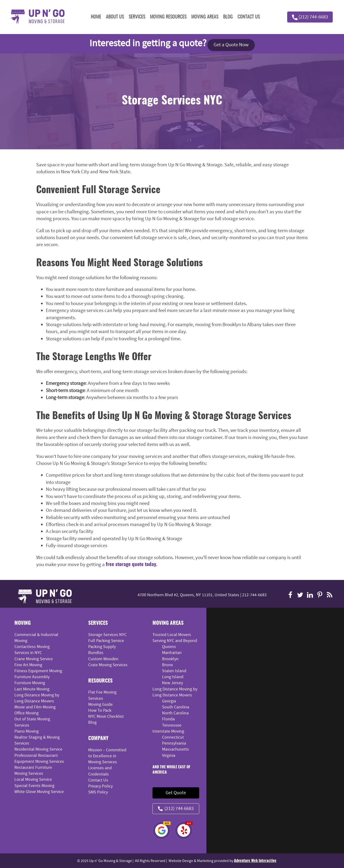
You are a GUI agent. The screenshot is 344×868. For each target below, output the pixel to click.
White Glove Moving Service (39, 791)
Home (96, 17)
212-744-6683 (254, 595)
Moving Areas (205, 17)
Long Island (173, 677)
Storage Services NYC (107, 634)
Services (137, 17)
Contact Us (249, 17)
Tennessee (172, 725)
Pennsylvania (174, 743)
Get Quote (176, 792)
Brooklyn (170, 659)
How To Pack (100, 710)
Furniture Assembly (32, 677)
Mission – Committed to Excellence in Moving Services (107, 756)
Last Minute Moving (32, 689)
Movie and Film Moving (35, 707)
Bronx (167, 665)
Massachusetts (175, 749)
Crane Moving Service (34, 659)
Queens (169, 647)
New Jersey (172, 683)
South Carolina (176, 707)
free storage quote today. (131, 564)
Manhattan (172, 653)
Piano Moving (26, 731)
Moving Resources (168, 17)
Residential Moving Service (38, 749)
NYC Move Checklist (106, 716)
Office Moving (26, 713)
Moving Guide (100, 704)
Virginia (169, 755)
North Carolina (175, 713)
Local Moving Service (33, 779)
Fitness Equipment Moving (38, 671)
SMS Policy (98, 792)
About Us (115, 17)
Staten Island (174, 671)
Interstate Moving (168, 731)
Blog (228, 17)
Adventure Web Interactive (255, 861)
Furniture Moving (30, 683)
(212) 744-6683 (310, 17)
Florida (168, 719)
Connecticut (173, 737)
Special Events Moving (34, 785)
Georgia (169, 701)
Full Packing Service (106, 640)
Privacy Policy (100, 786)
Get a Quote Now (231, 45)
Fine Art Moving (28, 665)
